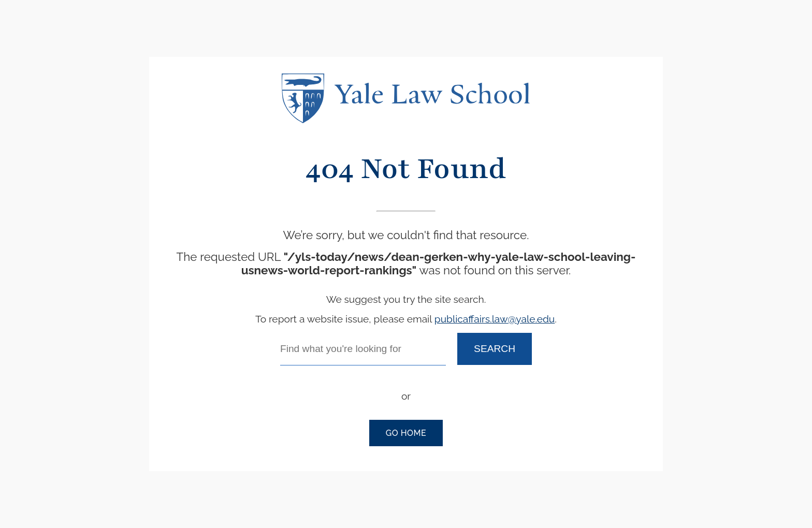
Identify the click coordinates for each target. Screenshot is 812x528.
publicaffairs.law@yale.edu (495, 319)
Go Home (406, 433)
